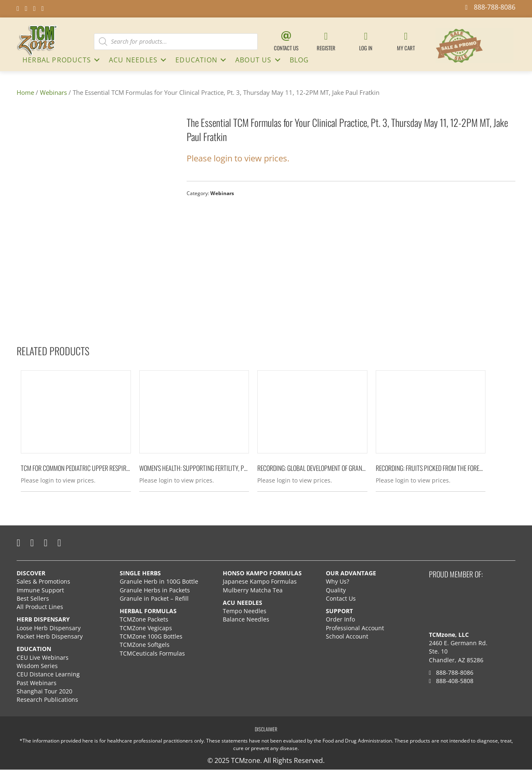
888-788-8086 (451, 672)
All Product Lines (40, 607)
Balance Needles (246, 620)
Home (25, 92)
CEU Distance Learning (48, 675)
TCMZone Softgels (145, 645)
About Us (254, 60)
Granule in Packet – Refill (154, 598)
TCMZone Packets (144, 620)
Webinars (53, 92)
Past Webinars (37, 683)
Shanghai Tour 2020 (44, 691)
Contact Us (341, 598)
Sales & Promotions (43, 582)
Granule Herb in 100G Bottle (159, 582)
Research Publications (47, 700)
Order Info (341, 620)
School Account (347, 637)
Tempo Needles (245, 611)
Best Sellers (33, 598)
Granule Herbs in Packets (155, 590)
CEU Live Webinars (43, 657)
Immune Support (40, 590)
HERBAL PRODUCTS (57, 60)
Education (196, 60)
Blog (299, 60)
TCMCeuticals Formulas (152, 653)
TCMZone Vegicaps (146, 628)
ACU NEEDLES (133, 60)
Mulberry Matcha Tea (253, 590)
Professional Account (355, 628)
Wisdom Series (37, 666)
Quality (336, 590)
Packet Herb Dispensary (50, 637)
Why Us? (337, 582)
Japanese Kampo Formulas (260, 582)
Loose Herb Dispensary (49, 628)
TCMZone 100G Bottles (151, 637)
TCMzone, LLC (449, 635)
